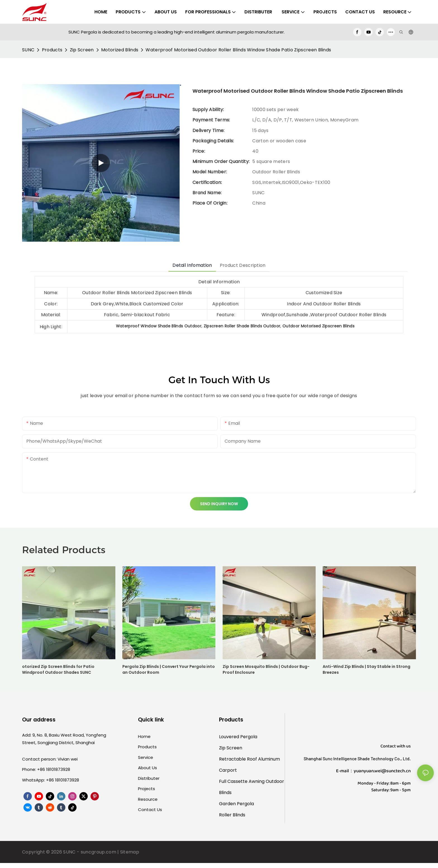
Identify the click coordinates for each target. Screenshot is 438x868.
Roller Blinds (232, 815)
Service (146, 757)
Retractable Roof (238, 759)
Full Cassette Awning (242, 781)
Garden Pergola (236, 804)
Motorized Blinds (120, 50)
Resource (148, 799)
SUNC (28, 50)
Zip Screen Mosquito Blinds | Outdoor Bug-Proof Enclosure (266, 669)
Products (52, 50)
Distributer (149, 778)
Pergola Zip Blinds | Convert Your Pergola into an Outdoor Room (169, 669)
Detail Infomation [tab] (192, 265)
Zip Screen (82, 50)
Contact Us (150, 810)
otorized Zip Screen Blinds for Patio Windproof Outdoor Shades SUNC (58, 669)
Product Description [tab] (243, 265)
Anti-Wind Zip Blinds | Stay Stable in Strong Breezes (366, 669)
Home (144, 736)
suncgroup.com (98, 852)
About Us (147, 768)
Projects (147, 789)
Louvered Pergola (238, 737)
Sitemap (130, 852)
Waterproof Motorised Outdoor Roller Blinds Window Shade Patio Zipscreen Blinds (238, 50)
